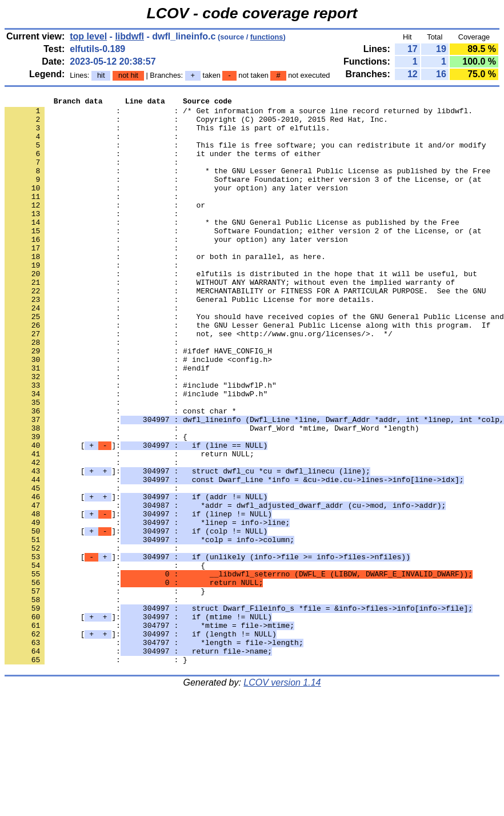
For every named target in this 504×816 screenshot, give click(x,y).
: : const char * (121, 474)
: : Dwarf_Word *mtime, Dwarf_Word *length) (212, 495)
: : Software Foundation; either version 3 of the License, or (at (243, 196)
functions (267, 37)
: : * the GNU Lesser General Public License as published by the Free (247, 186)
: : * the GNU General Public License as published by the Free (232, 248)
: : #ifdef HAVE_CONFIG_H (138, 402)
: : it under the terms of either (163, 165)
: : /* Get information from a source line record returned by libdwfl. (239, 114)
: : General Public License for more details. (189, 340)
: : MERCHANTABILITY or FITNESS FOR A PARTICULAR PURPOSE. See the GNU (245, 330)
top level (88, 36)
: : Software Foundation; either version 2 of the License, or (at (243, 258)
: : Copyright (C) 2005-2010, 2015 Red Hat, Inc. (196, 124)
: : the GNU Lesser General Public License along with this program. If (247, 371)
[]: (136, 515)
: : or (105, 227)
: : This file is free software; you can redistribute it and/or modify (245, 155)
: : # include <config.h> (138, 412)
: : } (105, 690)
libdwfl (129, 36)
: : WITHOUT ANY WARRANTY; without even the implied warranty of (230, 320)
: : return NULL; (129, 526)
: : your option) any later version (176, 206)
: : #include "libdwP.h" (136, 453)
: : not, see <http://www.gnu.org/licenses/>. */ (199, 381)
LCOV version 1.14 (282, 796)
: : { (96, 505)
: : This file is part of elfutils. (167, 134)
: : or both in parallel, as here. (165, 289)
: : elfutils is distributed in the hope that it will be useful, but (241, 309)
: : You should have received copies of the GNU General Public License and (254, 361)
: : (94, 145)
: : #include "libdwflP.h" (141, 443)
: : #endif (107, 423)
